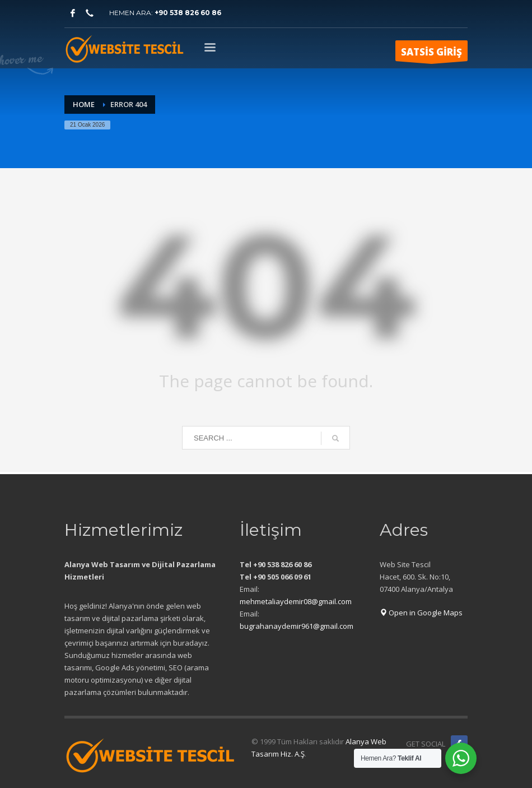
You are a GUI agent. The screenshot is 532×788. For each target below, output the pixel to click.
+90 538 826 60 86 (188, 13)
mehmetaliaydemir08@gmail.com (296, 601)
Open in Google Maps (421, 613)
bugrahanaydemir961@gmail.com (297, 626)
